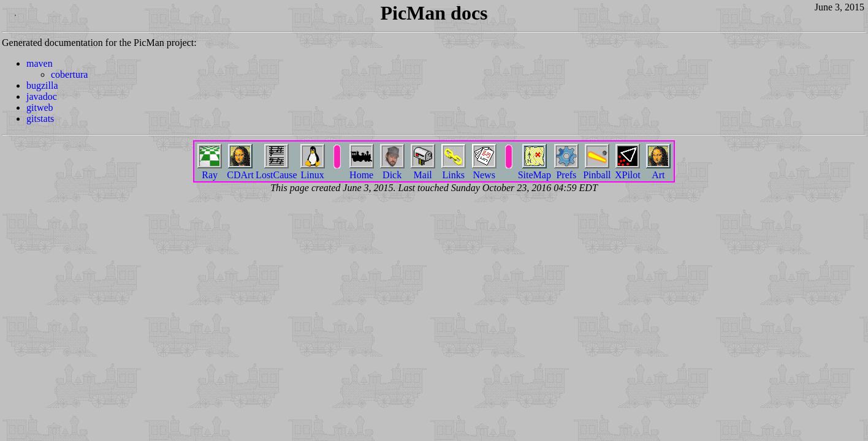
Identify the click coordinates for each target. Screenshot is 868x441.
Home (362, 170)
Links (454, 170)
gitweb (40, 107)
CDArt (240, 170)
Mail (423, 170)
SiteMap (535, 170)
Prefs (566, 170)
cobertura (69, 74)
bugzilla (42, 85)
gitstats (40, 119)
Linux (313, 170)
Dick (392, 170)
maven (40, 63)
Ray (210, 170)
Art (658, 170)
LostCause (276, 170)
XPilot (628, 170)
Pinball (597, 170)
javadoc (42, 96)
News (484, 170)
